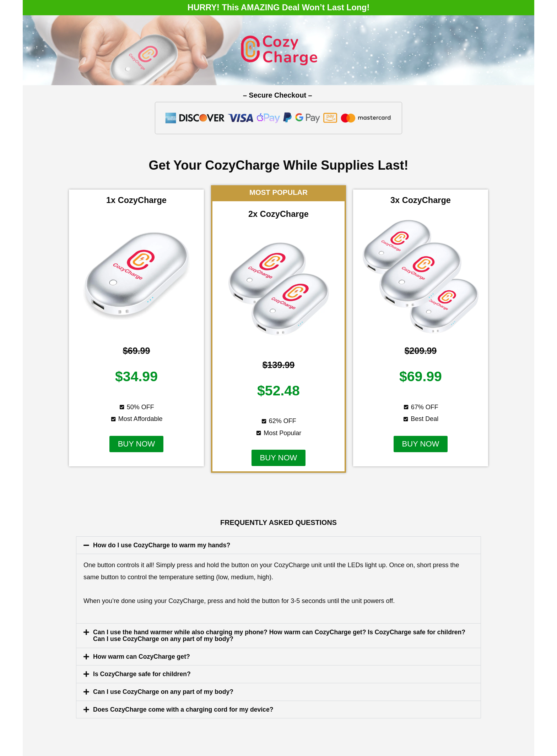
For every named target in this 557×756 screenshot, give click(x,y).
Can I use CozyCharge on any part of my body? (165, 691)
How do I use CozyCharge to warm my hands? (163, 545)
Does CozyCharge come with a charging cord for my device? (185, 708)
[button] (137, 444)
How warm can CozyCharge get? (143, 656)
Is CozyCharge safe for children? (143, 673)
